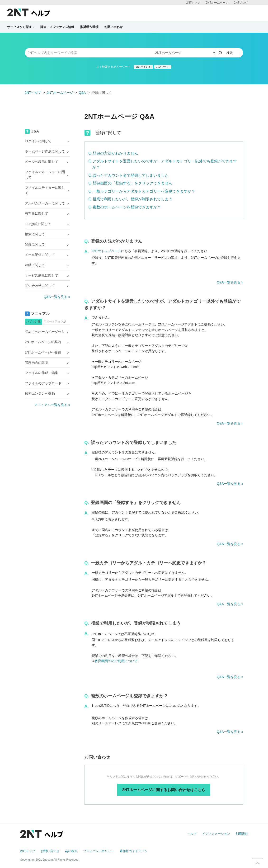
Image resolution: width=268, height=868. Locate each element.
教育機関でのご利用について (116, 661)
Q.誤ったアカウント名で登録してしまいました (129, 175)
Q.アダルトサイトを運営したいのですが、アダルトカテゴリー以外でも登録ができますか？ (163, 164)
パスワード (163, 67)
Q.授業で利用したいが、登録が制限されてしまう (130, 199)
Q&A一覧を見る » (230, 282)
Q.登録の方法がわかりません (113, 153)
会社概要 (71, 851)
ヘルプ (192, 834)
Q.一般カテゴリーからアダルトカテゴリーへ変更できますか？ (142, 191)
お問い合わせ (113, 27)
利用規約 (242, 834)
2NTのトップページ (106, 251)
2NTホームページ (217, 3)
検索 (230, 53)
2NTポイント (143, 67)
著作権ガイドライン (134, 851)
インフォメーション (216, 834)
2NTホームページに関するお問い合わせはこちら (164, 790)
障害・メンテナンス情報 (57, 27)
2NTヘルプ (33, 93)
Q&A (82, 93)
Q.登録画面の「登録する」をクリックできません (130, 183)
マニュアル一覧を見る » (52, 405)
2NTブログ (241, 3)
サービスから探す (21, 27)
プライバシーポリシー (99, 851)
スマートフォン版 (55, 321)
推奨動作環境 (89, 27)
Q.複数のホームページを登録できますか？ (125, 207)
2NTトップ (193, 3)
